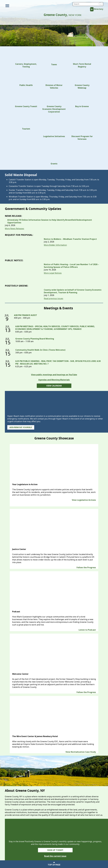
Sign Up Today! (55, 850)
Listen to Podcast (87, 630)
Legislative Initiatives (54, 127)
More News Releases (14, 229)
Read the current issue (55, 856)
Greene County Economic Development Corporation (54, 102)
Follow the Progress (86, 567)
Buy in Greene (82, 100)
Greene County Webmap (82, 80)
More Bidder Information (55, 245)
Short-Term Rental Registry (82, 60)
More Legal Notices (53, 273)
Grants (54, 154)
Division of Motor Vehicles (54, 80)
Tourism (26, 123)
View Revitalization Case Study (81, 752)
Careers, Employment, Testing (26, 60)
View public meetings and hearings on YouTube (54, 375)
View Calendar (54, 386)
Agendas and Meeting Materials (54, 380)
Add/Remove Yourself (21, 427)
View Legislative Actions (84, 500)
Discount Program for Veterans (82, 128)
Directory (99, 9)
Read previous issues (54, 298)
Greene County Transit (26, 100)
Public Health (26, 78)
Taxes (54, 58)
